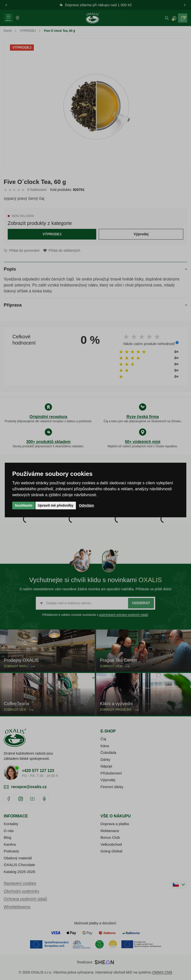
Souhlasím (24, 505)
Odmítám (86, 505)
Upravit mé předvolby (56, 505)
